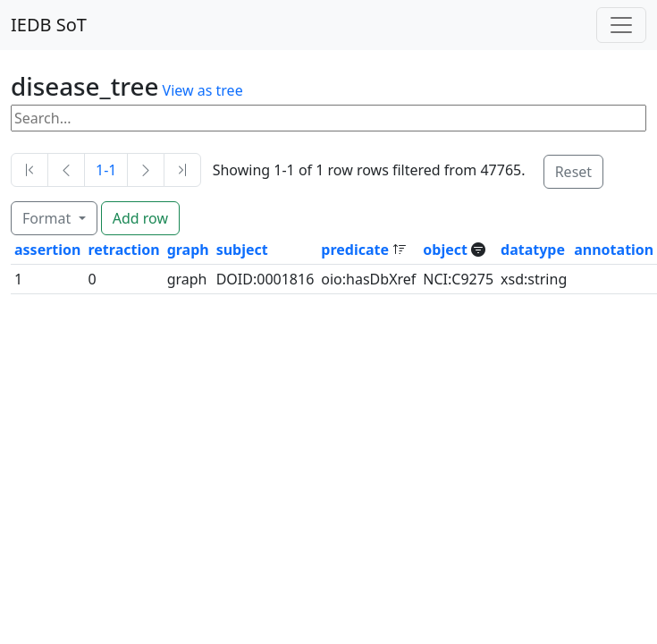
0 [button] (92, 279)
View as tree (203, 90)
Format (48, 218)
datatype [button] (533, 250)
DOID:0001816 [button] (265, 279)
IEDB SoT (49, 25)
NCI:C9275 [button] (458, 279)
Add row (140, 218)
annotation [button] (614, 250)
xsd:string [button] (534, 279)
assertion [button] (47, 250)
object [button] (447, 250)
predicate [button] (357, 250)
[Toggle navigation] (621, 25)
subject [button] (242, 250)
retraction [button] (123, 250)
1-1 (106, 170)
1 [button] (18, 279)
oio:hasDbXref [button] (368, 279)
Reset (573, 172)
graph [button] (188, 250)
